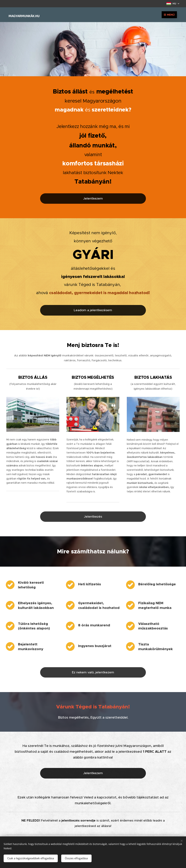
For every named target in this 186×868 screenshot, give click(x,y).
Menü (169, 15)
